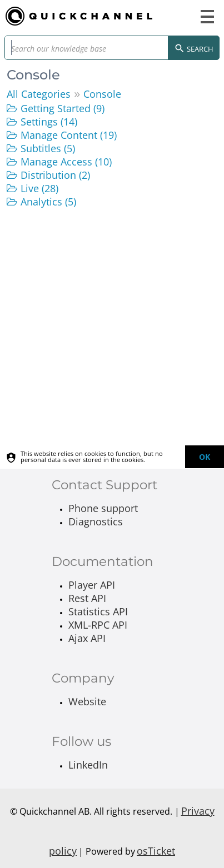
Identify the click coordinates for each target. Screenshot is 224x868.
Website (87, 701)
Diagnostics (96, 521)
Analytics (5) (48, 202)
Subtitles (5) (48, 148)
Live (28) (39, 188)
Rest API (87, 598)
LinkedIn (88, 765)
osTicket (156, 851)
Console (102, 94)
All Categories (39, 94)
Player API (92, 585)
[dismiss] (205, 457)
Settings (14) (49, 122)
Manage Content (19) (69, 135)
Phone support (103, 508)
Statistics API (98, 611)
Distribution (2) (55, 175)
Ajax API (87, 638)
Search (194, 49)
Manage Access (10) (66, 162)
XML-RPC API (98, 625)
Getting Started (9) (63, 108)
